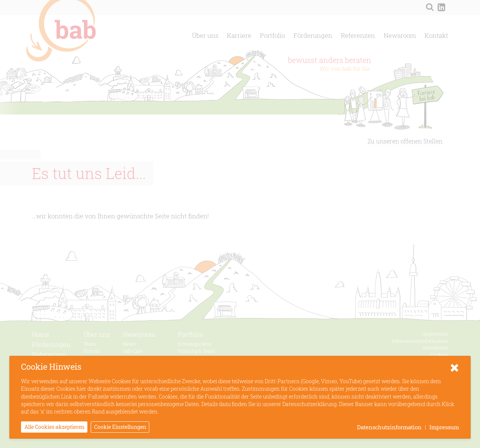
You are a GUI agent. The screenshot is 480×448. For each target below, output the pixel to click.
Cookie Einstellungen (120, 427)
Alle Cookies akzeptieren (54, 427)
